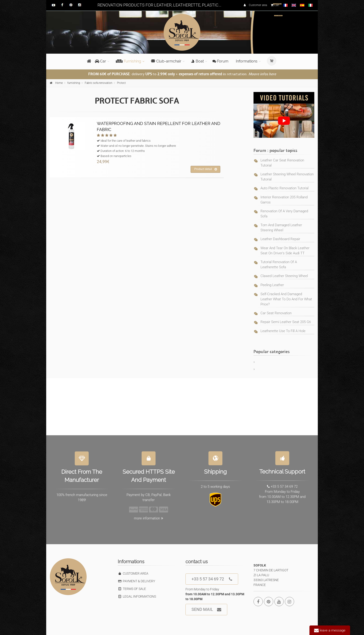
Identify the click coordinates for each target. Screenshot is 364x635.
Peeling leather (272, 285)
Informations (247, 61)
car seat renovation (276, 313)
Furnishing (128, 61)
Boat (197, 61)
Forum (220, 61)
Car (101, 61)
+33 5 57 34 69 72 (212, 579)
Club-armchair (166, 61)
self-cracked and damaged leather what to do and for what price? (286, 299)
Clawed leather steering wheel (284, 276)
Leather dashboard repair (280, 239)
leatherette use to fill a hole (283, 331)
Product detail (206, 169)
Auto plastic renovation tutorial (284, 188)
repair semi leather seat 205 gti (286, 322)
